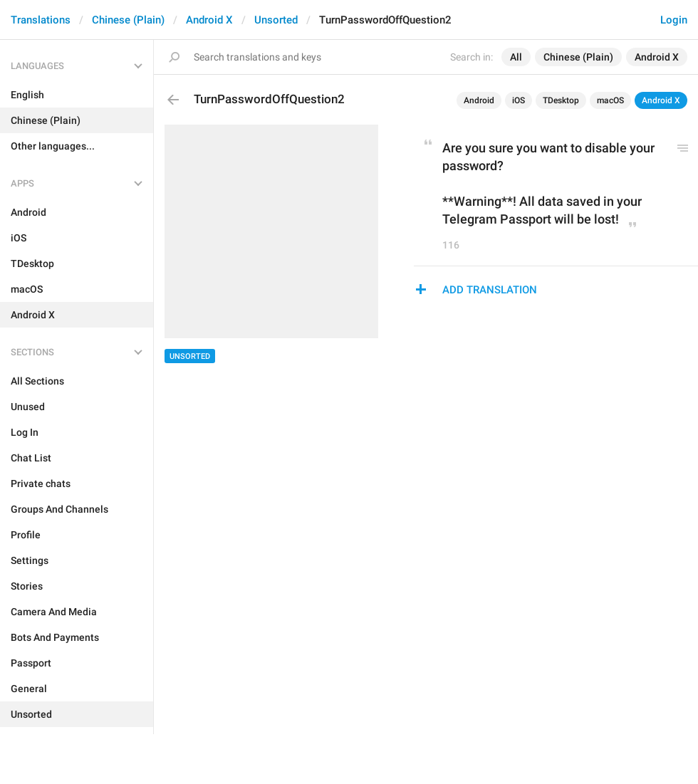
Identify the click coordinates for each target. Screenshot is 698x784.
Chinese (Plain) (128, 20)
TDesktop (561, 100)
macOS (610, 100)
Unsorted (276, 20)
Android (479, 100)
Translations (41, 20)
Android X (209, 20)
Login (674, 20)
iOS (519, 100)
